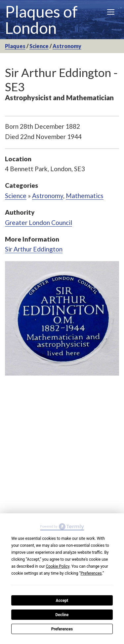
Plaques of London (41, 20)
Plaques (15, 46)
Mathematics (85, 196)
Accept (62, 601)
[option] (62, 318)
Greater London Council (39, 222)
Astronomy (67, 46)
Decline (62, 615)
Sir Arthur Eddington (34, 249)
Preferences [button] (91, 573)
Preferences (62, 629)
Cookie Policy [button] (57, 566)
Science (39, 46)
